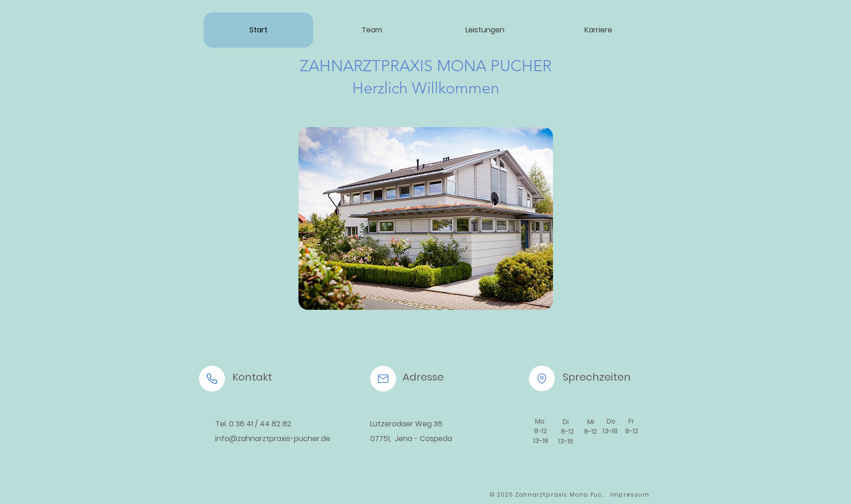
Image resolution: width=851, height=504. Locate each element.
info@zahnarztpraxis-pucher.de (273, 439)
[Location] (542, 378)
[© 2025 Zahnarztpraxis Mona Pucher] (550, 495)
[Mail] (383, 379)
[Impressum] (631, 495)
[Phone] (212, 379)
